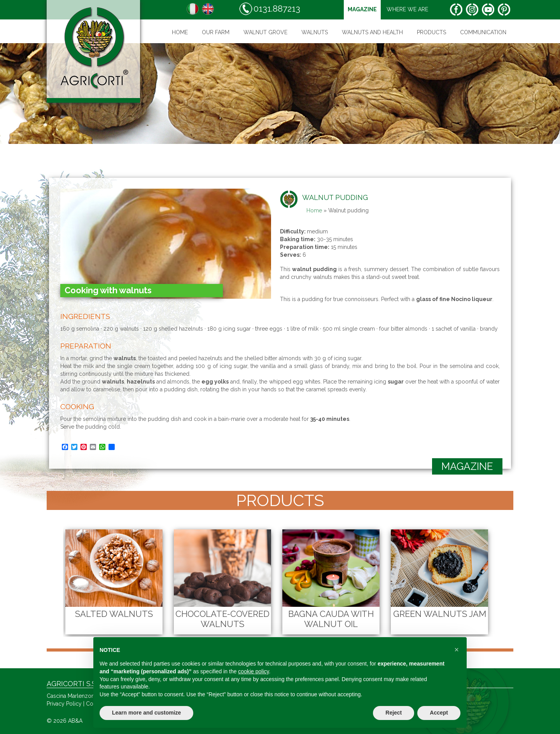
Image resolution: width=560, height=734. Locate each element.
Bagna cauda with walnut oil (331, 619)
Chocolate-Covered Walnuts (222, 619)
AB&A (75, 721)
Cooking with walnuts (108, 290)
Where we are (407, 9)
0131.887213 (269, 9)
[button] (457, 650)
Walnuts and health (372, 32)
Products (431, 32)
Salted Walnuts (114, 614)
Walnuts (315, 32)
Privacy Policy (64, 704)
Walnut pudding (335, 197)
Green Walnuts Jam (440, 614)
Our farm (216, 32)
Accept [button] (439, 713)
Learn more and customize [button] (146, 713)
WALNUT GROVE (265, 32)
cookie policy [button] (253, 671)
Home (180, 32)
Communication (483, 32)
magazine (362, 9)
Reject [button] (394, 713)
